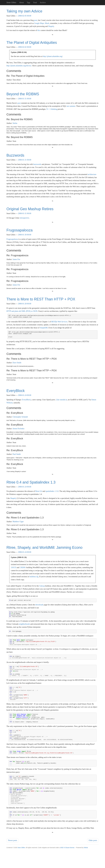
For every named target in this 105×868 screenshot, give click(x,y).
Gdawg (42, 586)
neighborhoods (24, 626)
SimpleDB (44, 328)
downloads (39, 605)
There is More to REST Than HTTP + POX (41, 299)
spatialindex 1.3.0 (52, 491)
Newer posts (12, 860)
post (36, 20)
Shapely (51, 26)
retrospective (24, 218)
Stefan (15, 123)
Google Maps (39, 23)
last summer (71, 106)
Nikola (86, 867)
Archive (43, 3)
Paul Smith (17, 454)
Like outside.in (62, 400)
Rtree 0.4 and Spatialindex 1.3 (31, 482)
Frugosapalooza (20, 230)
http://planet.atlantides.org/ (53, 56)
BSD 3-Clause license (67, 867)
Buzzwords (15, 155)
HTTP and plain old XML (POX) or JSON (22, 311)
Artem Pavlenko (18, 429)
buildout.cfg (34, 577)
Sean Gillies (21, 867)
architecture (92, 174)
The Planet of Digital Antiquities (32, 43)
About (21, 3)
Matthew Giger (18, 522)
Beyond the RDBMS (23, 94)
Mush (47, 23)
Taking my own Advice (24, 11)
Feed (35, 3)
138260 (22, 567)
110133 (14, 567)
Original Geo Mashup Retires (30, 209)
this (39, 30)
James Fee (16, 259)
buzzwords (37, 164)
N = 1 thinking (52, 109)
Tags (29, 3)
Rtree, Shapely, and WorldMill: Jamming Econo (44, 547)
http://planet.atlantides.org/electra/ (19, 66)
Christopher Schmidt (20, 417)
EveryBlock (16, 391)
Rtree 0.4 (39, 491)
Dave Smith (17, 363)
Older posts (93, 860)
